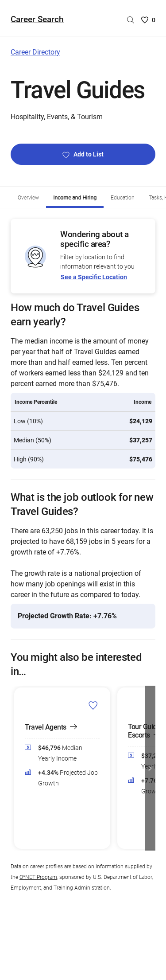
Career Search (37, 19)
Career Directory (35, 52)
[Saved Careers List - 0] (148, 20)
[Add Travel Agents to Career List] (93, 705)
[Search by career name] (131, 20)
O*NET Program (38, 877)
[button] (150, 768)
